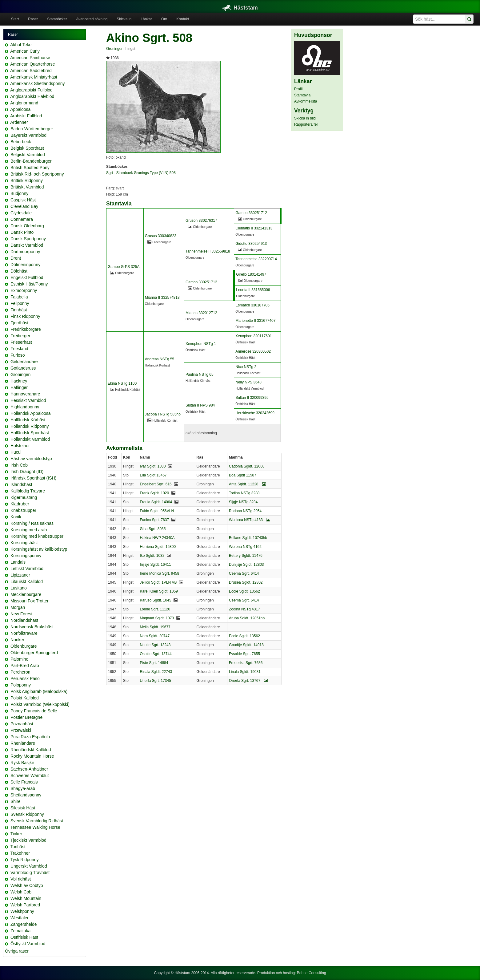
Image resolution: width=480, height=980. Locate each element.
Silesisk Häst (23, 808)
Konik (16, 517)
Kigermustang (24, 497)
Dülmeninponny (25, 265)
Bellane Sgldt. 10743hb (248, 538)
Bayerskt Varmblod (28, 135)
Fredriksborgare (26, 329)
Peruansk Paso (25, 678)
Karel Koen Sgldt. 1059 (159, 591)
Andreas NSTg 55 (160, 359)
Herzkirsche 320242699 (255, 413)
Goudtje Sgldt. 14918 (246, 645)
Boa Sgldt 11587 (243, 475)
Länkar (146, 19)
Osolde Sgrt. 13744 (156, 654)
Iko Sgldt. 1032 (152, 556)
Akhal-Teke (21, 45)
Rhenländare (23, 743)
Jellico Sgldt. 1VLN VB (158, 582)
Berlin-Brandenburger (31, 161)
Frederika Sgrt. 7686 (246, 663)
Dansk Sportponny (28, 239)
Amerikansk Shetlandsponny (37, 83)
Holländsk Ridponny (30, 426)
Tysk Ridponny (25, 860)
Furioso (18, 355)
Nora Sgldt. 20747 (155, 636)
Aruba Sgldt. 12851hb (247, 618)
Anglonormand (24, 103)
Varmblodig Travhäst (30, 873)
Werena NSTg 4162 (245, 547)
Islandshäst (21, 484)
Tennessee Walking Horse (35, 827)
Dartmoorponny (25, 252)
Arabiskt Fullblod (26, 116)
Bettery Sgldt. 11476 (246, 556)
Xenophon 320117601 (254, 336)
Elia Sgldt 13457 (153, 475)
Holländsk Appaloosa (31, 413)
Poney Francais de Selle (34, 711)
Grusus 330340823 (161, 236)
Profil (298, 89)
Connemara (22, 219)
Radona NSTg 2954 (245, 511)
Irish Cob (19, 465)
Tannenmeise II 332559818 (208, 251)
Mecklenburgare (26, 594)
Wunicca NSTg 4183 (250, 520)
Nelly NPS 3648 (248, 382)
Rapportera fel (306, 124)
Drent (16, 258)
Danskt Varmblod (27, 245)
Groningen (20, 375)
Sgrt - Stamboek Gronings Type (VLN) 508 (141, 173)
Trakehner (20, 853)
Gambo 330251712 (251, 213)
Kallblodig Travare (28, 491)
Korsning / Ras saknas (32, 523)
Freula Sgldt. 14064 (156, 502)
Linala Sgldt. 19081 (245, 672)
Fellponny (20, 303)
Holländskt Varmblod (30, 439)
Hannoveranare (25, 394)
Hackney (19, 381)
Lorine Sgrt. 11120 (155, 609)
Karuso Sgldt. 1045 (155, 600)
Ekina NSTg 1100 (122, 383)
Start (15, 19)
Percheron (20, 672)
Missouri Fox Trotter (30, 601)
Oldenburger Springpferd (34, 653)
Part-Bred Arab (25, 666)
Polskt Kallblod (25, 698)
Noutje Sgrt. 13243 (155, 645)
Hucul (16, 452)
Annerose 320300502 (253, 351)
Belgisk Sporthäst (27, 148)
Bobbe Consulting (312, 973)
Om (164, 19)
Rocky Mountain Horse (32, 756)
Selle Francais (24, 782)
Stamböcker (57, 19)
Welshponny (22, 911)
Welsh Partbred (25, 905)
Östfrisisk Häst (24, 937)
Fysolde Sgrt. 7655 (244, 654)
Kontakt (183, 19)
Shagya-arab (23, 788)
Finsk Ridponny (25, 316)
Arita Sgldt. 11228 (247, 484)
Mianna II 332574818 (162, 298)
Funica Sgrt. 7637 (154, 520)
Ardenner (19, 122)
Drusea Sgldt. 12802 (246, 582)
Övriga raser (17, 951)
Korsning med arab (29, 530)
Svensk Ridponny (27, 814)
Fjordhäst (19, 323)
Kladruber (20, 504)
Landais (18, 562)
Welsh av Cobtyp (27, 885)
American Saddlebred (31, 71)
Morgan (18, 607)
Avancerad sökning (92, 19)
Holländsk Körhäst (28, 420)
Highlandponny (25, 407)
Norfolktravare (24, 633)
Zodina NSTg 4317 (244, 609)
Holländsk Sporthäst (30, 433)
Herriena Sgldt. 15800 (158, 547)
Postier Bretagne (26, 717)
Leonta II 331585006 (253, 290)
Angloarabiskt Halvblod (32, 96)
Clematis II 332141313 (254, 228)
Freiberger (20, 336)
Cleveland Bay (24, 206)
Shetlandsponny (26, 795)
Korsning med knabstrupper (37, 536)
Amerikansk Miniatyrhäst (34, 77)
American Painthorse (30, 58)
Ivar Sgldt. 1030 (153, 466)
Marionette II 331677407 (255, 321)
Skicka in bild (305, 118)
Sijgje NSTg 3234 (243, 502)
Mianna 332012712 (201, 313)
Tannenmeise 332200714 (256, 259)
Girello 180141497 (251, 274)
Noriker (17, 640)
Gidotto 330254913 (251, 244)
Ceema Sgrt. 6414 (244, 573)
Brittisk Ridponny (27, 180)
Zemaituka (20, 931)
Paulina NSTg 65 (200, 375)
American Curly (25, 51)
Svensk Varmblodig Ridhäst (37, 821)
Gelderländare (24, 362)
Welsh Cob (21, 892)
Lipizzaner (20, 575)
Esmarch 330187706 (252, 305)
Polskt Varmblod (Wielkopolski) (40, 704)
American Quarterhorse (33, 64)
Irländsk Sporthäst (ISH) (33, 478)
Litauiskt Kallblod (27, 581)
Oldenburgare (24, 646)
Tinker (16, 834)
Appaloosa (20, 109)
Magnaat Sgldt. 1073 (157, 618)
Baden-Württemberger (32, 129)
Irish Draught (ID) (27, 472)
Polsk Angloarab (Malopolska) (39, 691)
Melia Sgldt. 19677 (155, 627)
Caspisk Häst (23, 200)
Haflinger (19, 387)
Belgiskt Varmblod (28, 155)
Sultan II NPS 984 (200, 405)
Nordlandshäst (24, 620)
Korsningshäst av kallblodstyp (39, 549)
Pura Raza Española (30, 737)
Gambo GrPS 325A (124, 267)
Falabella (19, 297)
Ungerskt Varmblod (29, 866)
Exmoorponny (24, 290)
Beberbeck (21, 142)
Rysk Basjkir (22, 763)
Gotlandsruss (23, 368)
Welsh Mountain (26, 898)
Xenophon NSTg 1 (201, 344)
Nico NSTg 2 (246, 367)
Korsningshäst (24, 543)
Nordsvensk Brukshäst (32, 627)
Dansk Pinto (22, 232)
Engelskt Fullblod (27, 277)
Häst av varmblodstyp (31, 459)
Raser (33, 19)
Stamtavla (302, 95)
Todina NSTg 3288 (244, 493)
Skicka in (124, 19)
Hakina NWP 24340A (157, 538)
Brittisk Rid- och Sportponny (37, 174)
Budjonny (19, 193)
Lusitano (19, 588)
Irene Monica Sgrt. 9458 (159, 573)
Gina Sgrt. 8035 (153, 529)
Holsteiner (20, 446)
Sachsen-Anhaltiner (29, 769)
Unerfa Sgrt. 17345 (155, 681)
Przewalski (21, 730)
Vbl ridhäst (21, 879)
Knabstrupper (23, 510)
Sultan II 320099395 (252, 398)
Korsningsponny (26, 556)
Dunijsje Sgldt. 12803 (246, 565)
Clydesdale (21, 213)
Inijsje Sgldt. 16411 (155, 565)
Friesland (19, 349)
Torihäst (18, 847)
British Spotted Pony (30, 168)
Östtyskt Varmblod (28, 944)
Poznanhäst (22, 724)
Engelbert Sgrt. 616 (156, 484)
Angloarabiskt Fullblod (31, 90)
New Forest (22, 614)
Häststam (240, 8)
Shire (16, 801)
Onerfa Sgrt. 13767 (248, 681)
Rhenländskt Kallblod (31, 750)
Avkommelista (306, 101)
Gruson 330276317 (201, 221)
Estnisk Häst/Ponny (29, 284)
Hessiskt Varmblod (28, 400)
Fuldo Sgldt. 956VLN (157, 511)
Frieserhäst (21, 342)
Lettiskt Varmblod (27, 569)
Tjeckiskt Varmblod (28, 840)
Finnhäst (19, 310)
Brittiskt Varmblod (27, 187)
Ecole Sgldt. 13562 (244, 591)
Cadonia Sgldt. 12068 (247, 466)
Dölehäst (19, 271)
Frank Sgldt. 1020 (154, 493)
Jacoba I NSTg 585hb (163, 414)
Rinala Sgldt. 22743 (156, 672)
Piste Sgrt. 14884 (154, 663)
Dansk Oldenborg (27, 226)
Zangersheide (24, 924)
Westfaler (20, 918)
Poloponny (21, 685)
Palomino (19, 659)
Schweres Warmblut (30, 775)
